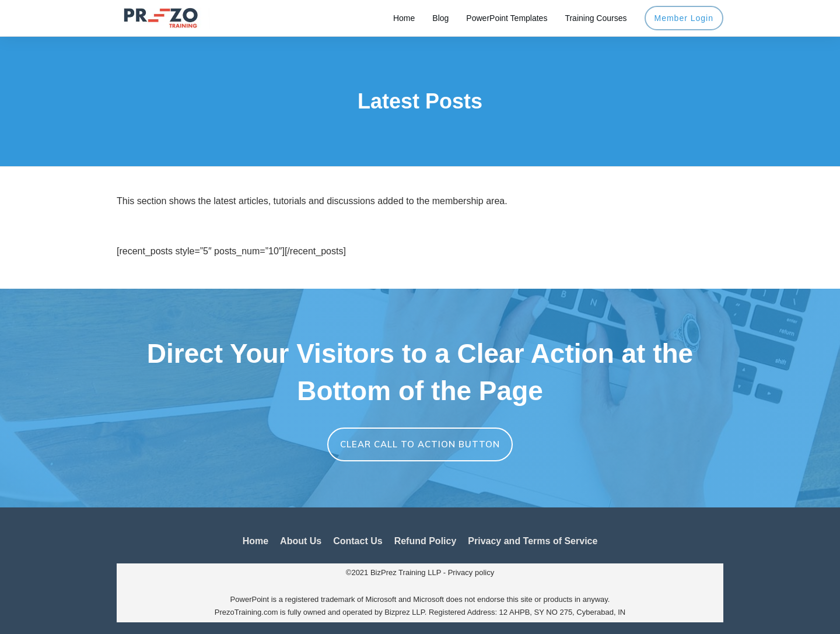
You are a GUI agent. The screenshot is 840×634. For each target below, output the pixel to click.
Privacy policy (471, 572)
